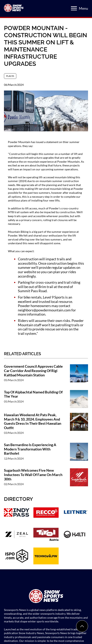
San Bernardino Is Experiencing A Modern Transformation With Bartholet (30, 449)
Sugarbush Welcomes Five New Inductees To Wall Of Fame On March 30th (33, 475)
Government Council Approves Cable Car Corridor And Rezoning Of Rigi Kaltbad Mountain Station (33, 371)
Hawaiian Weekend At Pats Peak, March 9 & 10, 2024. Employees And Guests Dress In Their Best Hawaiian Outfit (33, 421)
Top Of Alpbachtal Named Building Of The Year (33, 394)
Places (10, 76)
